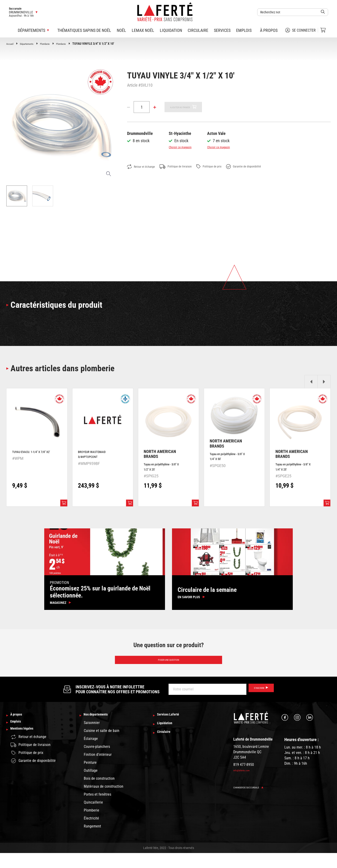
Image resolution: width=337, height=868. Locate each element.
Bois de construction (99, 793)
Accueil (11, 44)
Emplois (244, 30)
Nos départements (101, 730)
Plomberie (54, 44)
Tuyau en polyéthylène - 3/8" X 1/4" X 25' (295, 473)
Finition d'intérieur (98, 770)
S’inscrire (257, 704)
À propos (269, 30)
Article (132, 85)
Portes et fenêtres (97, 809)
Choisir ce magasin (185, 147)
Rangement (92, 841)
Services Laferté (173, 730)
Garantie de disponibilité (269, 167)
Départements (31, 44)
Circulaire (198, 30)
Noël (121, 30)
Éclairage (91, 754)
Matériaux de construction (104, 801)
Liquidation (171, 30)
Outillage (91, 785)
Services (222, 30)
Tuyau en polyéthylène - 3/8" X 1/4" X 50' (229, 462)
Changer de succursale (253, 801)
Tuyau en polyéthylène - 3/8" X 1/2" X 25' (163, 473)
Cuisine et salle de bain (102, 746)
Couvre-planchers (97, 762)
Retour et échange (144, 167)
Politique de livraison (186, 167)
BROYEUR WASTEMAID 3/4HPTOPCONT (97, 460)
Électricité (91, 833)
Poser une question (168, 672)
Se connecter (300, 30)
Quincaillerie (93, 817)
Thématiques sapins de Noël (84, 30)
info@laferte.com (245, 784)
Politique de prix (227, 167)
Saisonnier (92, 738)
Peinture (90, 777)
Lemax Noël (143, 30)
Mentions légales (26, 749)
